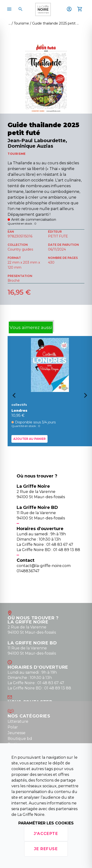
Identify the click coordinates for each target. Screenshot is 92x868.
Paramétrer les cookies (46, 823)
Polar (13, 727)
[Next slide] (87, 397)
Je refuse (46, 849)
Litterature (18, 721)
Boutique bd (20, 739)
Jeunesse (17, 733)
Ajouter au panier (29, 439)
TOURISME (17, 154)
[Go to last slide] (12, 397)
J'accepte (46, 834)
